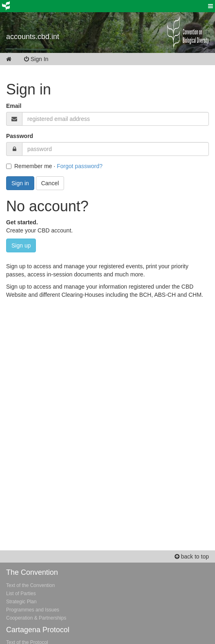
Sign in (20, 183)
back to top (192, 556)
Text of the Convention (30, 585)
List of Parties (21, 594)
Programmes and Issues (33, 610)
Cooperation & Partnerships (36, 618)
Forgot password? (80, 166)
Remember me (29, 166)
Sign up (21, 245)
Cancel (50, 183)
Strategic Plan (21, 602)
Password (20, 136)
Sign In (42, 59)
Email (14, 106)
